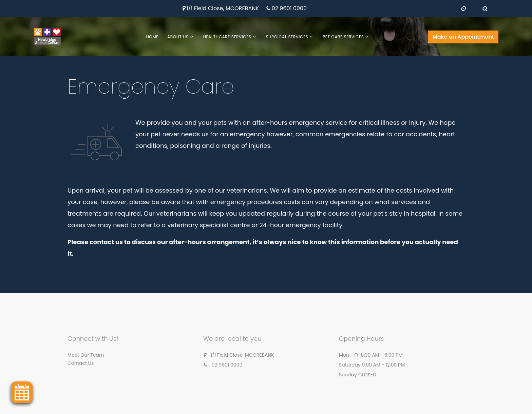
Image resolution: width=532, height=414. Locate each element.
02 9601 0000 (289, 9)
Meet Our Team (86, 355)
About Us (178, 37)
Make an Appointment (463, 37)
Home (152, 37)
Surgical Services (287, 37)
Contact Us (81, 363)
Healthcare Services (227, 37)
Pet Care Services (343, 37)
